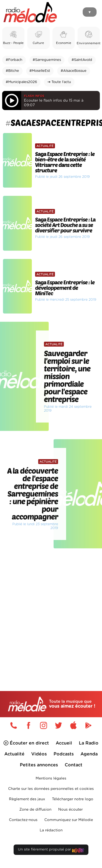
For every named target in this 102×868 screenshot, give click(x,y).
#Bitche (12, 71)
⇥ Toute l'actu (59, 82)
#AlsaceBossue (74, 71)
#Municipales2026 (21, 82)
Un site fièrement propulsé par (51, 851)
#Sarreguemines (47, 60)
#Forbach (14, 60)
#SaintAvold (82, 60)
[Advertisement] (51, 608)
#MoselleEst (40, 71)
